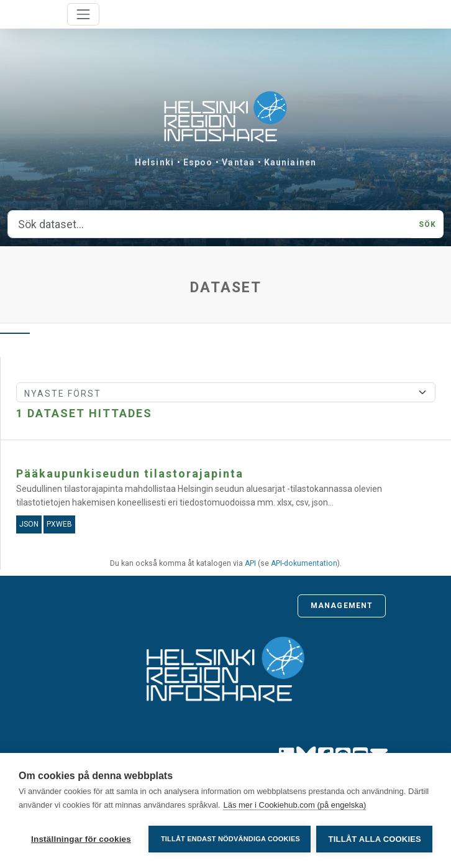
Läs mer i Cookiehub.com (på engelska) (294, 806)
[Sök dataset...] (210, 224)
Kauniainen (290, 162)
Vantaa (238, 162)
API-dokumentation (304, 563)
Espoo (198, 162)
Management (342, 606)
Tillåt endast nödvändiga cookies (230, 839)
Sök (427, 224)
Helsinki (154, 162)
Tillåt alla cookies (375, 839)
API (250, 563)
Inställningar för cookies (81, 839)
